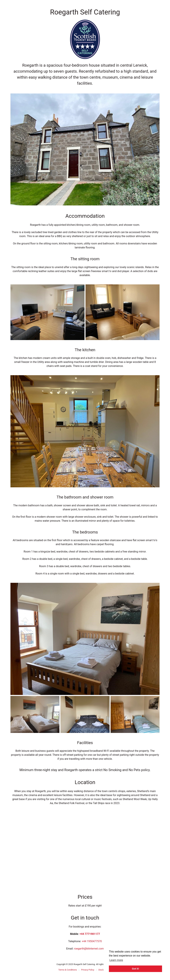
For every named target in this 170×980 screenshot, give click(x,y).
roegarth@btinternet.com (89, 949)
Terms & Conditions (68, 970)
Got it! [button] (135, 969)
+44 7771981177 (90, 934)
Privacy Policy (88, 970)
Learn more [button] (116, 960)
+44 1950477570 (92, 941)
